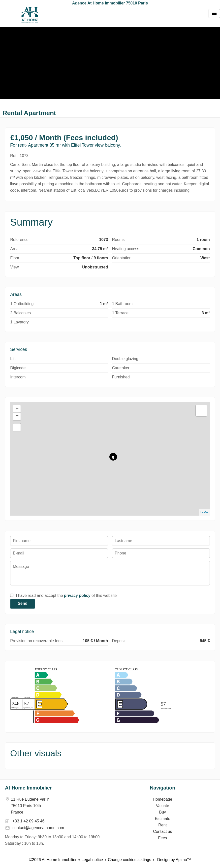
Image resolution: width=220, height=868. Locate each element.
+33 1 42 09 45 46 (28, 821)
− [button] (17, 416)
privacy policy (77, 595)
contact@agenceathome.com (38, 828)
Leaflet (204, 512)
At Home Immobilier (28, 788)
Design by (173, 860)
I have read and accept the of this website (66, 595)
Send (22, 603)
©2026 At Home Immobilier (53, 860)
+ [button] (17, 409)
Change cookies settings (129, 860)
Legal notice (92, 860)
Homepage (30, 15)
